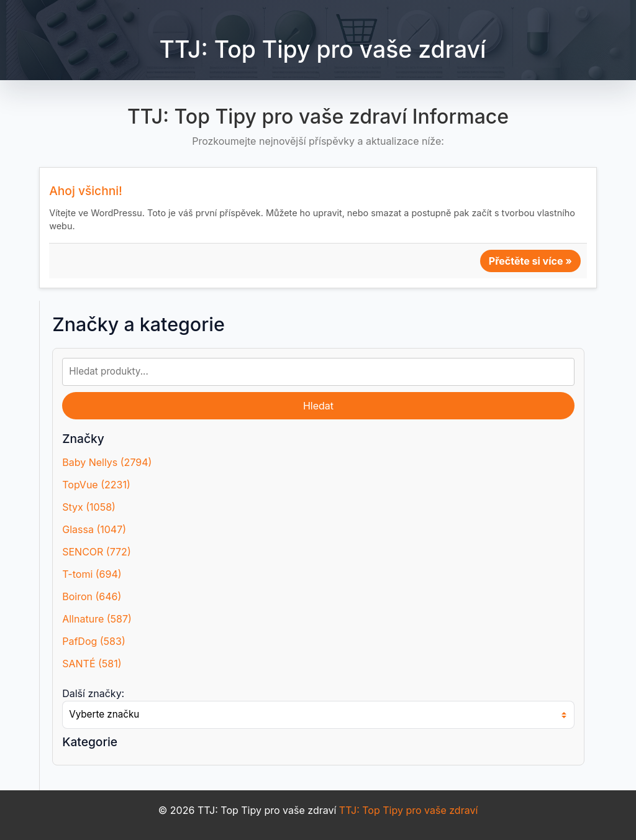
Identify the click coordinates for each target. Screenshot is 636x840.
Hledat (318, 406)
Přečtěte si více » (530, 261)
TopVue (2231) (96, 485)
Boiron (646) (92, 596)
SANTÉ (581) (92, 664)
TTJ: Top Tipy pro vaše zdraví (323, 49)
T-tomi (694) (92, 574)
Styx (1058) (89, 507)
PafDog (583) (94, 641)
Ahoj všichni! (86, 191)
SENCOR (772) (97, 552)
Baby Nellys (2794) (107, 462)
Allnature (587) (97, 619)
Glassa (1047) (94, 529)
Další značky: (93, 693)
